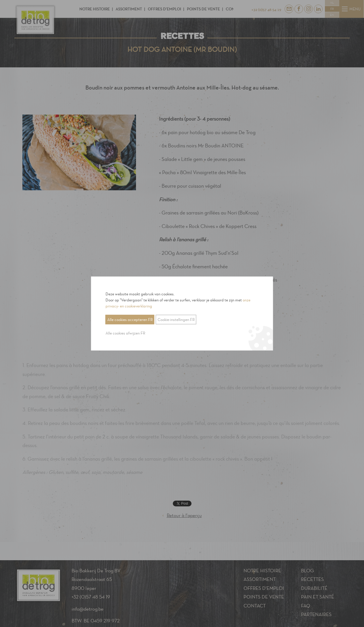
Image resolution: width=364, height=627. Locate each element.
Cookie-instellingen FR (176, 320)
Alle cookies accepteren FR (130, 320)
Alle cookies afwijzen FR (125, 333)
